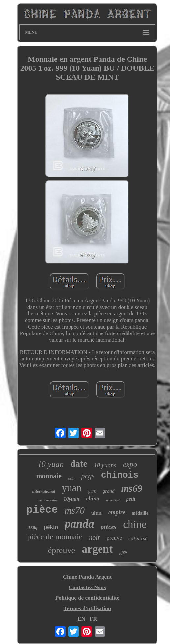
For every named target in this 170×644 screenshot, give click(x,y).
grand (109, 491)
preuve (114, 538)
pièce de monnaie (55, 537)
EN (81, 619)
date (79, 463)
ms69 (132, 488)
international (43, 491)
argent (97, 549)
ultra (97, 513)
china (93, 499)
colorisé (138, 539)
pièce (42, 510)
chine (135, 524)
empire (117, 512)
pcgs (88, 476)
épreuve (62, 550)
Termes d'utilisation (87, 608)
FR (93, 619)
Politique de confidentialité (87, 598)
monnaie (49, 476)
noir (94, 537)
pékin (51, 527)
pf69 (123, 553)
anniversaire (48, 500)
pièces (109, 527)
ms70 (75, 510)
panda (79, 524)
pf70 (92, 491)
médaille (140, 513)
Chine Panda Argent (87, 577)
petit (131, 499)
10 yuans (105, 465)
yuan (72, 488)
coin (71, 478)
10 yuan (51, 464)
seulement (113, 500)
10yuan (72, 499)
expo (130, 464)
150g (33, 528)
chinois (120, 475)
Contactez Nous (87, 587)
